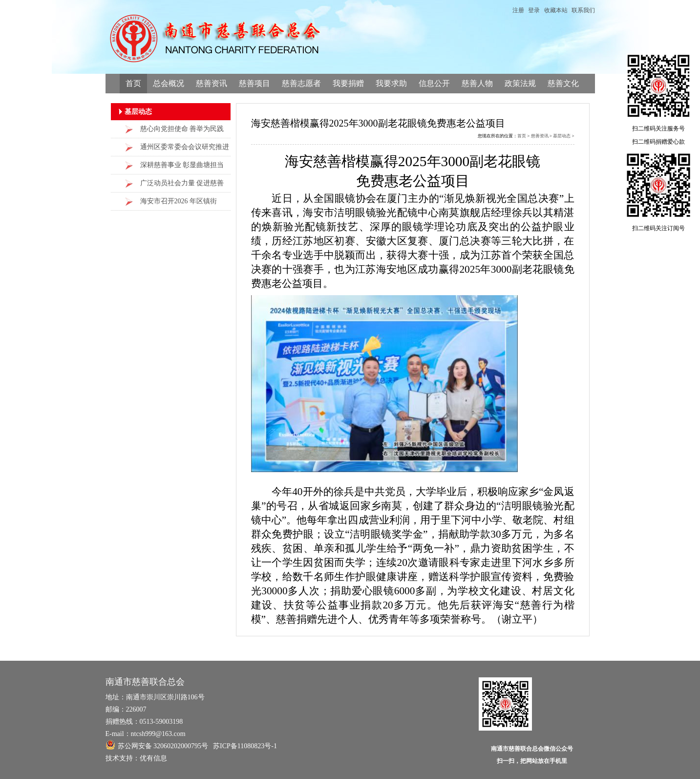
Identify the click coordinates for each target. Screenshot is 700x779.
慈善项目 (255, 83)
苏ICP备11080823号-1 (245, 746)
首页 (133, 83)
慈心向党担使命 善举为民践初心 (182, 132)
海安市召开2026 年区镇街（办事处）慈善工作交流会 (181, 204)
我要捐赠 (348, 83)
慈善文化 (563, 83)
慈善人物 (477, 83)
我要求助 (391, 83)
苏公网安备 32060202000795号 (157, 745)
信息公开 (434, 83)
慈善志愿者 (301, 83)
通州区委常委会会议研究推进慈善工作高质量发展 (185, 150)
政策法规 (520, 83)
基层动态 (562, 136)
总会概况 (169, 83)
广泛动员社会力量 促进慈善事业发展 (182, 186)
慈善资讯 (212, 83)
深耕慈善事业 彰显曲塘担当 (182, 165)
